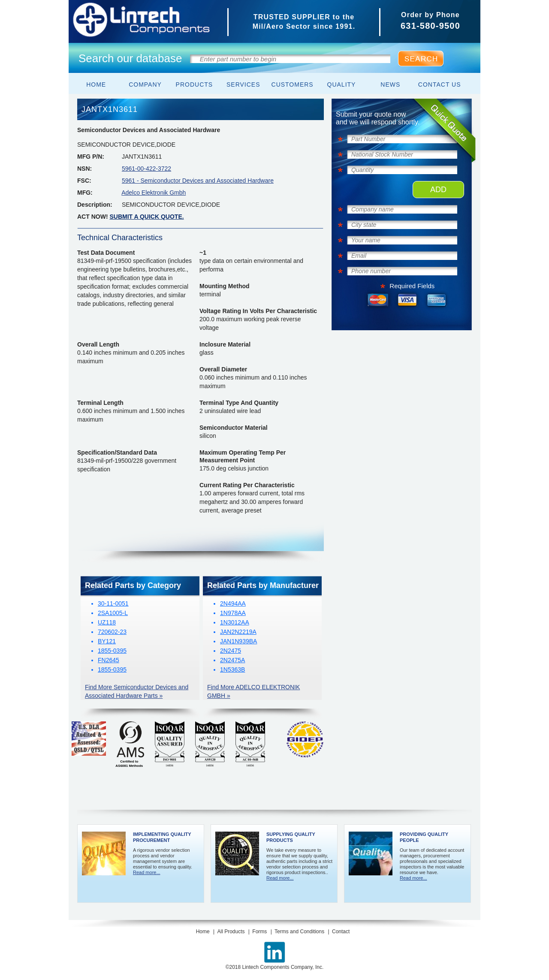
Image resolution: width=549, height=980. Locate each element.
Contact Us (440, 84)
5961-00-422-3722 (146, 169)
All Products (231, 932)
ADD (438, 190)
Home (96, 84)
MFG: (85, 193)
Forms (259, 932)
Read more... (147, 872)
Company (145, 84)
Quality (342, 84)
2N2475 (231, 651)
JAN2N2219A (238, 632)
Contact (341, 932)
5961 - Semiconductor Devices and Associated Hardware (198, 181)
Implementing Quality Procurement (162, 837)
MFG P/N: (91, 157)
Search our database (130, 58)
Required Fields (412, 286)
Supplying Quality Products (291, 837)
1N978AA (233, 613)
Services (243, 84)
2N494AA (233, 603)
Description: (95, 205)
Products (195, 84)
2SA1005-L (113, 613)
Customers (293, 84)
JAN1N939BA (238, 641)
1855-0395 (112, 651)
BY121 (107, 641)
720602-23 (112, 632)
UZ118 (107, 622)
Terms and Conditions (299, 932)
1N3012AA (235, 622)
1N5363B (232, 669)
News (390, 84)
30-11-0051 (113, 603)
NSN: (84, 169)
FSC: (84, 181)
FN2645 (109, 660)
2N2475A (232, 660)
